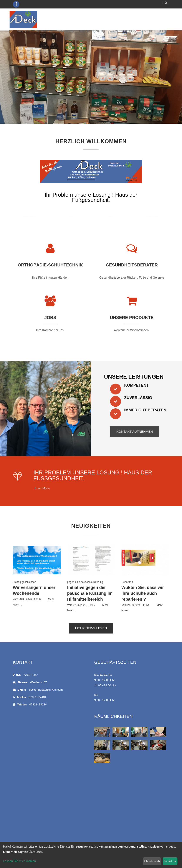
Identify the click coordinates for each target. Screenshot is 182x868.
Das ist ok (170, 861)
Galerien (130, 31)
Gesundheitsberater (132, 265)
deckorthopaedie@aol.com (46, 690)
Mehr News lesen (91, 628)
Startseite (24, 31)
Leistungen (66, 31)
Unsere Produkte (93, 31)
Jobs (114, 31)
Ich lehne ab (152, 861)
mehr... (164, 31)
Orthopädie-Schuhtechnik (50, 265)
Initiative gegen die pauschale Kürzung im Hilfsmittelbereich (90, 593)
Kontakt (148, 31)
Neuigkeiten (44, 31)
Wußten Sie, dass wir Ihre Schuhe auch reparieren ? (143, 593)
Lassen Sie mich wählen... (21, 861)
